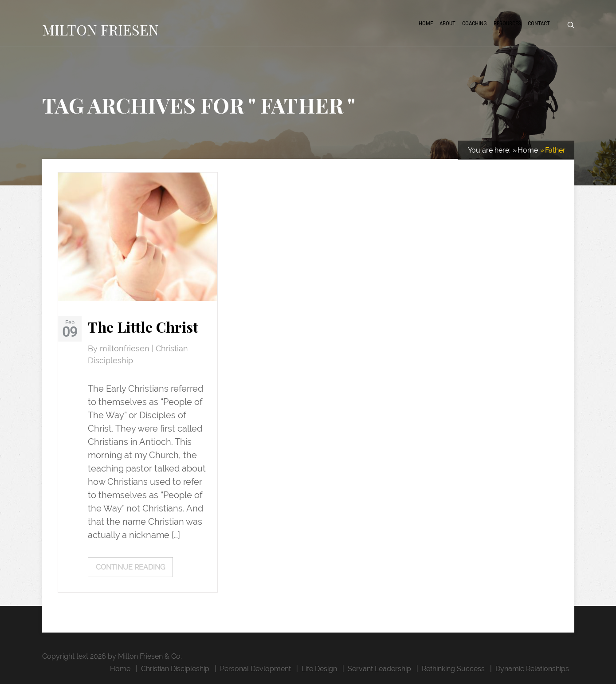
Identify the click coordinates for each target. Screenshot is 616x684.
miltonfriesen (126, 349)
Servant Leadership (379, 669)
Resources (507, 23)
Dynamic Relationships (532, 669)
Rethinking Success (453, 669)
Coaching (475, 23)
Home (426, 23)
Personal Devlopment (255, 669)
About (447, 23)
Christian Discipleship (175, 669)
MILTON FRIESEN (100, 29)
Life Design (319, 669)
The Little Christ (143, 327)
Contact (539, 23)
